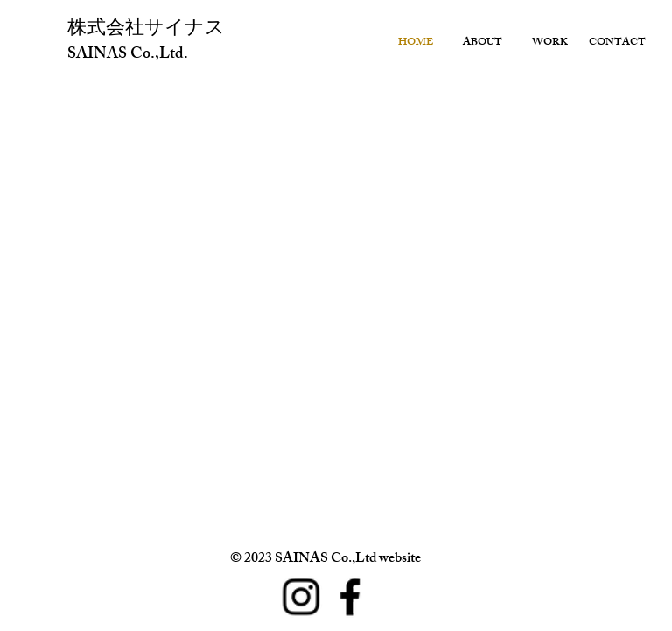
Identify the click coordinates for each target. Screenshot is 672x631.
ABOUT (483, 43)
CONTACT (617, 43)
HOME (416, 43)
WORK (550, 43)
